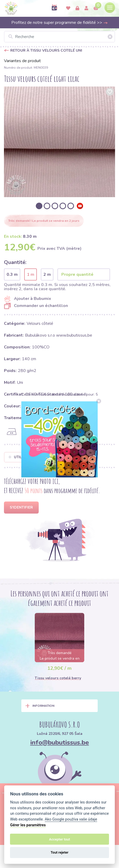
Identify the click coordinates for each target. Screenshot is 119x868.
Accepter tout (60, 839)
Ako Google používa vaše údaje (71, 819)
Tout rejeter (60, 852)
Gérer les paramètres (28, 825)
